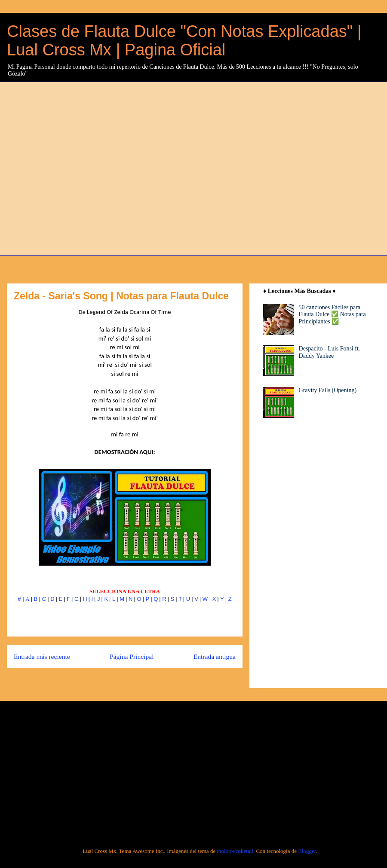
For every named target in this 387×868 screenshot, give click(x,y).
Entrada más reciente (42, 656)
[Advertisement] (86, 168)
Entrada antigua (215, 656)
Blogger (307, 851)
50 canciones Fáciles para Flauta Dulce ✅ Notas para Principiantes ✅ (332, 315)
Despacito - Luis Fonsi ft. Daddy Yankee (330, 352)
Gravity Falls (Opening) (328, 390)
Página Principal (132, 656)
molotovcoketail (235, 851)
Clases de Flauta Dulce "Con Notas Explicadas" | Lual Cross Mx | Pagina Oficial (184, 41)
